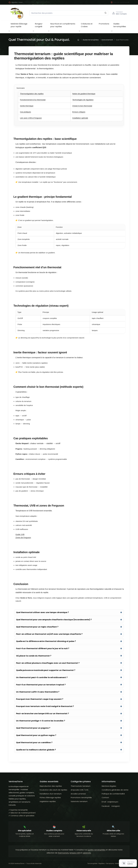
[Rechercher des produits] (69, 13)
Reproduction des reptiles (51, 786)
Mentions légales (109, 786)
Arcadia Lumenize (78, 794)
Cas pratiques (25, 112)
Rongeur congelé (39, 25)
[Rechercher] (106, 13)
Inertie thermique (27, 106)
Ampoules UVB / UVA (80, 790)
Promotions (104, 24)
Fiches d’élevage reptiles (50, 797)
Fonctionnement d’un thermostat (33, 100)
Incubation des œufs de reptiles (53, 790)
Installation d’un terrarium (51, 794)
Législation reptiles (48, 801)
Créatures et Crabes (87, 25)
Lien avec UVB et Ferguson (31, 118)
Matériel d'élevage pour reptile (19, 25)
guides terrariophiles (97, 850)
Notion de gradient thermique (84, 94)
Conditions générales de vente (115, 790)
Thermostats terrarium (81, 786)
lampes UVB (75, 853)
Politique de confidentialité (113, 794)
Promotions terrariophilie (81, 797)
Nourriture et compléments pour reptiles (63, 25)
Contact (105, 797)
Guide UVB (20, 534)
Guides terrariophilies (120, 25)
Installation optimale (80, 118)
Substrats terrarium (79, 801)
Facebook (106, 806)
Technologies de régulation (83, 100)
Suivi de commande (120, 2)
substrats (87, 853)
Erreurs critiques (79, 112)
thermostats (63, 853)
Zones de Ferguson (23, 537)
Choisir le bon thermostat (82, 106)
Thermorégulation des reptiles (32, 94)
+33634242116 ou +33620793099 (37, 2)
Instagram (116, 806)
